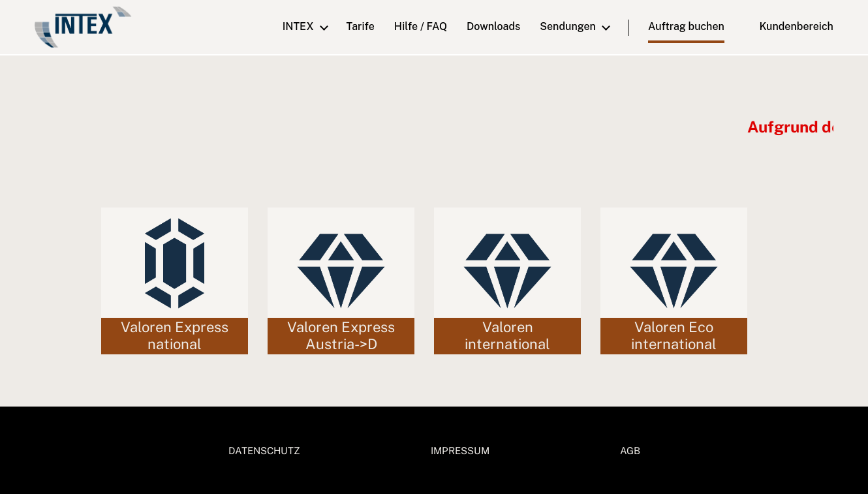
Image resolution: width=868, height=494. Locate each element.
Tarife (361, 26)
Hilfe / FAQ (421, 26)
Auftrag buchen (686, 26)
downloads (493, 26)
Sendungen (568, 26)
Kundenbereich (788, 26)
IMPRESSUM (460, 451)
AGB (630, 451)
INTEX (298, 26)
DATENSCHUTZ (264, 451)
